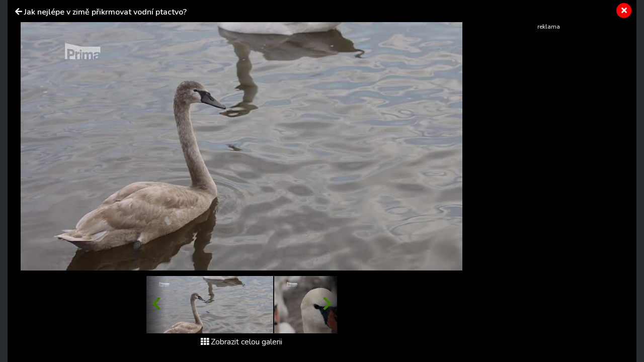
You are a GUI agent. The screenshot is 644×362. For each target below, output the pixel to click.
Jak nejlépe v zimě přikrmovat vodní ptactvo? (105, 12)
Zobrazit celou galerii (242, 342)
